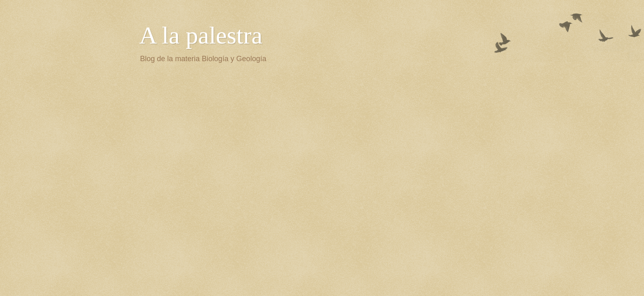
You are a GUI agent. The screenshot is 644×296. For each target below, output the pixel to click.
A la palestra (201, 35)
